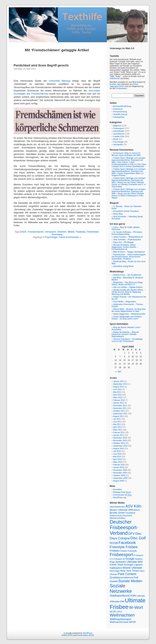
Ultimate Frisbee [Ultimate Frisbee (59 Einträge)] (128, 604)
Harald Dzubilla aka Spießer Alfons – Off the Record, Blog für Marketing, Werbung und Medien (128, 292)
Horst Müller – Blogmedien (124, 302)
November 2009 (120, 473)
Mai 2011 (117, 424)
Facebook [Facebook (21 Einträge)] (127, 542)
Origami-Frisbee (119, 175)
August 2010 (119, 449)
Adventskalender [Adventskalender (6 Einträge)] (117, 507)
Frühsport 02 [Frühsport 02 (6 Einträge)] (119, 559)
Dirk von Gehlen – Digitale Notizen (128, 287)
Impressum (118, 109)
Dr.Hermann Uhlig (121, 153)
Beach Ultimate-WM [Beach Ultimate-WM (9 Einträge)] (121, 510)
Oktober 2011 (119, 411)
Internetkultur (119, 131)
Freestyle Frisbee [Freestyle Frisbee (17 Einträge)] (124, 547)
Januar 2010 (119, 467)
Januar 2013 (119, 381)
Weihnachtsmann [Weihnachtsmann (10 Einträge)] (120, 619)
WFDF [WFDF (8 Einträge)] (132, 622)
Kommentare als (122, 495)
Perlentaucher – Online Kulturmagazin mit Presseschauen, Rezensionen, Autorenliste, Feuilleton (129, 257)
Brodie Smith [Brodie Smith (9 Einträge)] (117, 513)
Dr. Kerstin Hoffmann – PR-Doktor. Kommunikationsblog (127, 233)
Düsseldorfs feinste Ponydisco (126, 211)
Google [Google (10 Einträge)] (130, 559)
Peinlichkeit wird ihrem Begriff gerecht (41, 65)
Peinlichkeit (93, 232)
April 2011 (117, 427)
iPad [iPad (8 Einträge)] (112, 562)
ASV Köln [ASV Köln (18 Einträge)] (133, 506)
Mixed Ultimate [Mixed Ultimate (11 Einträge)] (132, 568)
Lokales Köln (119, 136)
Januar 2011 (119, 435)
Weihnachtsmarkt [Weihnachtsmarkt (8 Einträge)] (119, 622)
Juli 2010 (117, 451)
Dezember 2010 (120, 438)
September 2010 (120, 446)
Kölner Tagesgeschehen (124, 85)
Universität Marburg (60, 81)
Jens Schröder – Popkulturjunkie (127, 240)
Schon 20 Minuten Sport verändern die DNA (126, 154)
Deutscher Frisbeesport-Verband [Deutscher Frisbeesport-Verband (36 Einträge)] (124, 527)
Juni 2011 (117, 422)
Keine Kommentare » (70, 237)
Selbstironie (115, 78)
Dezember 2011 (120, 406)
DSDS (23, 232)
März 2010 (118, 462)
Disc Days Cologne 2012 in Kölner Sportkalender (129, 165)
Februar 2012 (119, 400)
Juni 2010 (117, 454)
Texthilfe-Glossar (120, 114)
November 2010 (120, 441)
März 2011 (118, 430)
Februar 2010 (119, 465)
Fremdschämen (36, 232)
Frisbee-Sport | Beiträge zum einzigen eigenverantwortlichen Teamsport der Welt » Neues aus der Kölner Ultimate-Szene (129, 181)
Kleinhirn (62, 232)
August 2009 (119, 481)
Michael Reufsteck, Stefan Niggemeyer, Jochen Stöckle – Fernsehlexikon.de (125, 247)
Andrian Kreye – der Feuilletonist (127, 275)
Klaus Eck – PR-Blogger (123, 242)
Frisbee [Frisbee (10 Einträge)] (114, 551)
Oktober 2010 (119, 443)
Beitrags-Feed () (122, 492)
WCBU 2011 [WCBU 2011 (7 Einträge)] (116, 611)
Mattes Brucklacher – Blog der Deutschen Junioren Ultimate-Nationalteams (125, 334)
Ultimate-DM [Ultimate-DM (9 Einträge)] (117, 601)
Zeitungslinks (119, 117)
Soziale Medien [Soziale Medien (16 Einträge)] (130, 581)
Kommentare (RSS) (85, 635)
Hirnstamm (51, 232)
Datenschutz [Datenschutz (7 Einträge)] (116, 515)
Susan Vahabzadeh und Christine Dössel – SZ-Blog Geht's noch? (127, 318)
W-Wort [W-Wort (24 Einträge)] (136, 607)
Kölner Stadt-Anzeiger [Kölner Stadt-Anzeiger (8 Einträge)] (122, 565)
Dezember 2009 (120, 470)
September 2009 (120, 478)
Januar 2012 (119, 403)
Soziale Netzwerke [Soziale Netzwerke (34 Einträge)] (121, 588)
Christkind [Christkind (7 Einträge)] (130, 513)
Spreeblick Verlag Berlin (123, 266)
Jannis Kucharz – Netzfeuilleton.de (128, 237)
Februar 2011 (119, 432)
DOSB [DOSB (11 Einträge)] (114, 543)
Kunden (113, 84)
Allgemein (117, 126)
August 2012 (119, 387)
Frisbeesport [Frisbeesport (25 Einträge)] (121, 555)
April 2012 (117, 395)
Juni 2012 (117, 389)
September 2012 (120, 384)
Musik (116, 139)
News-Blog (118, 214)
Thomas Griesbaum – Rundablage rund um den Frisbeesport (127, 340)
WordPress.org (120, 498)
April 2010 (117, 459)
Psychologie (51, 237)
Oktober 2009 (119, 475)
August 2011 (119, 416)
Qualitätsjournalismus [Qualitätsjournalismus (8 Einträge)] (121, 578)
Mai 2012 (117, 392)
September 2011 (120, 414)
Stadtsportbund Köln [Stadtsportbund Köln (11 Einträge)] (123, 596)
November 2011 (120, 408)
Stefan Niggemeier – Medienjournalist (129, 314)
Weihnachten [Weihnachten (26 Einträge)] (122, 615)
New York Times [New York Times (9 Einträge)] (129, 571)
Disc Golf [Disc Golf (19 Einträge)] (138, 538)
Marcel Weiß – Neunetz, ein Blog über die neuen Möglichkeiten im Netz (129, 310)
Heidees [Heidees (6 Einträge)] (139, 559)
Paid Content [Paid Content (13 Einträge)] (127, 574)
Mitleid (71, 232)
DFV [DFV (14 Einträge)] (132, 534)
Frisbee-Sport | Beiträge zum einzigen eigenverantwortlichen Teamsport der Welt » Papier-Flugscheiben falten (129, 171)
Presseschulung (120, 112)
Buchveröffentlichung (122, 106)
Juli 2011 (117, 419)
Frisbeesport (122, 88)
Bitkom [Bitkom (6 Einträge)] (137, 510)
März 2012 (118, 397)
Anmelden (117, 489)
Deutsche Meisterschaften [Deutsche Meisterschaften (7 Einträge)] (121, 517)
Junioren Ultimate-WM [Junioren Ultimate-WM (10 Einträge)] (129, 562)
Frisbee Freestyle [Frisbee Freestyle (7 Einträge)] (128, 551)
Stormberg (57, 235)
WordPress (88, 633)
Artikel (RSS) (67, 635)
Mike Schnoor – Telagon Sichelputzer (129, 252)
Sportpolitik (118, 145)
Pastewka (81, 232)
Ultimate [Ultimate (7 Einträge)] (141, 596)
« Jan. (119, 371)
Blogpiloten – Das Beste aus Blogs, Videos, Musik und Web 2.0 (127, 283)
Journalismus (119, 134)
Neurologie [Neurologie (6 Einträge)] (115, 571)
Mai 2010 (117, 457)
